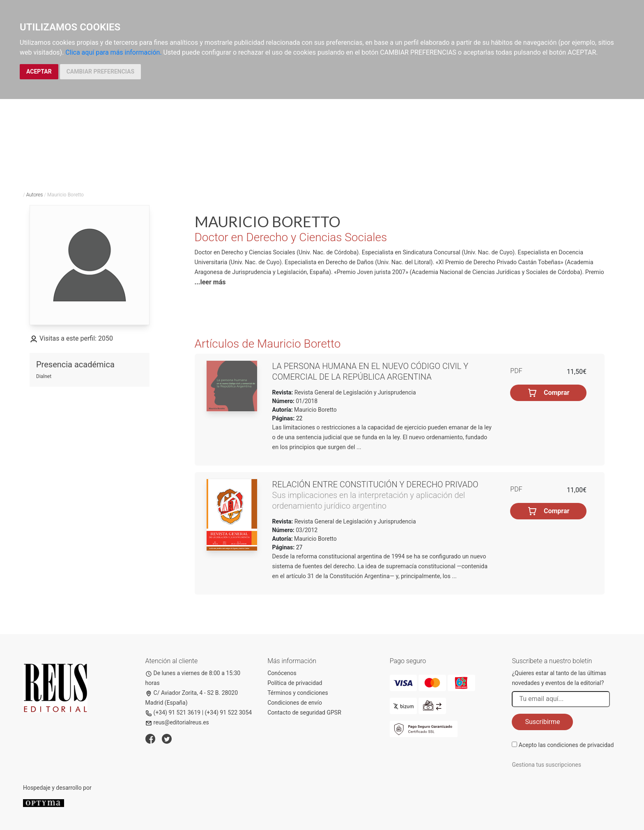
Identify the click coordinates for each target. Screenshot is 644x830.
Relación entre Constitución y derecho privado (375, 484)
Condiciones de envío (295, 703)
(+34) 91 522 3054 (229, 712)
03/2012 (306, 530)
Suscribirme (542, 722)
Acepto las (566, 745)
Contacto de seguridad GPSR (304, 712)
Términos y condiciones (298, 693)
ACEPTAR (39, 71)
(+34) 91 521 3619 (173, 712)
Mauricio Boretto (315, 410)
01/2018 (306, 401)
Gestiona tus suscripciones (546, 765)
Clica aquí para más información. (113, 52)
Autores (35, 195)
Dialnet (44, 376)
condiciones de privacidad (580, 745)
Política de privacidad (295, 683)
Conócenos (282, 673)
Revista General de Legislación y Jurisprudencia (354, 392)
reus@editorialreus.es (177, 722)
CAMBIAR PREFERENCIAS (100, 71)
